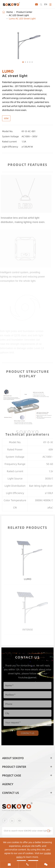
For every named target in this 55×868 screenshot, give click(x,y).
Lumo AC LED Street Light (22, 19)
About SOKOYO (13, 758)
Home (10, 12)
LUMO (28, 578)
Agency (8, 784)
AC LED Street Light (19, 15)
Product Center (24, 12)
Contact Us (28, 732)
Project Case (12, 775)
